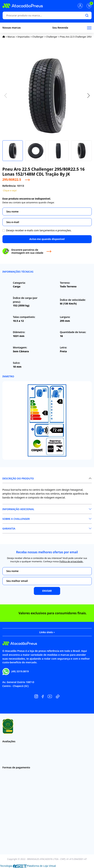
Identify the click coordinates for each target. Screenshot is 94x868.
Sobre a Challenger (16, 519)
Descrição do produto (18, 478)
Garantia (9, 529)
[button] (89, 96)
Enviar (47, 591)
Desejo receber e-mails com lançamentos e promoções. (39, 230)
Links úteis (47, 632)
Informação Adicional (18, 509)
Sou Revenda (60, 28)
